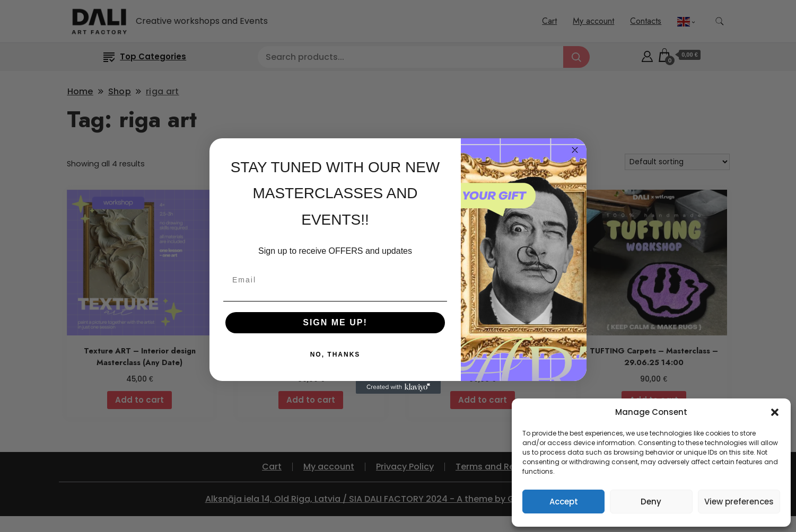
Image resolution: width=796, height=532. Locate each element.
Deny (651, 502)
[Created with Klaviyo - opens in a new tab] (398, 387)
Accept (564, 502)
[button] (775, 412)
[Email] (335, 280)
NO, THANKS (335, 354)
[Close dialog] (575, 150)
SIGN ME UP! (335, 322)
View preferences (739, 502)
